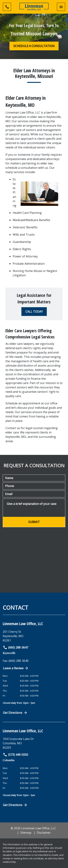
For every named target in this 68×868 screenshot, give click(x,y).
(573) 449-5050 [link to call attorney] (16, 755)
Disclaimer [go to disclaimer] (44, 833)
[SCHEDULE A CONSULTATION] (34, 46)
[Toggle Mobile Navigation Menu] (61, 7)
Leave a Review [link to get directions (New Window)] (16, 668)
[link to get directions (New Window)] (34, 636)
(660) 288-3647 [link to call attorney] (16, 647)
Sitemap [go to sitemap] (26, 833)
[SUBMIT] (34, 522)
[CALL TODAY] (34, 312)
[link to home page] (34, 7)
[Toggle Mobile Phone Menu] (7, 7)
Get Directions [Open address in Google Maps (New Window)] (15, 713)
